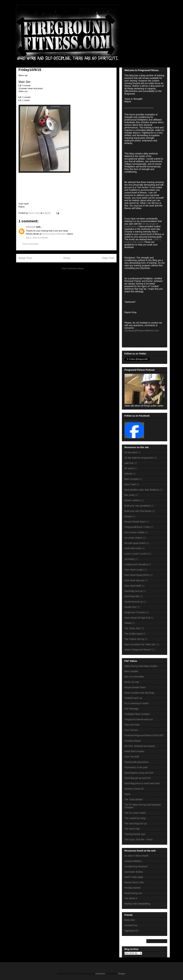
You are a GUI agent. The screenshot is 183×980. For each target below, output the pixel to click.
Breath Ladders (132, 500)
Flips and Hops (132, 725)
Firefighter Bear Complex (137, 714)
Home (67, 258)
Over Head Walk (133, 586)
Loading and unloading (136, 564)
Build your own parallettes (138, 506)
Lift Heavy (130, 559)
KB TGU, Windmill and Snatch (140, 746)
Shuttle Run (130, 607)
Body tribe (130, 920)
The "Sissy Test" (133, 628)
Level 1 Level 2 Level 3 (136, 554)
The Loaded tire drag (135, 818)
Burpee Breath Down (135, 522)
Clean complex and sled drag (139, 693)
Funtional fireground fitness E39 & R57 (144, 735)
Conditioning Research (136, 866)
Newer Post (25, 258)
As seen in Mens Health (137, 856)
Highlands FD (131, 931)
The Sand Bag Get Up (136, 824)
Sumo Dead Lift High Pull (137, 618)
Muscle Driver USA (134, 882)
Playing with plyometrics (137, 762)
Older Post (108, 258)
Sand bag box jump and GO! (139, 773)
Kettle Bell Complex (134, 751)
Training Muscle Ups (135, 834)
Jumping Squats (133, 741)
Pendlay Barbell (132, 888)
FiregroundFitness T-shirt (137, 527)
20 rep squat (131, 452)
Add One (129, 463)
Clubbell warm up (133, 698)
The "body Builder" (134, 799)
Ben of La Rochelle (134, 677)
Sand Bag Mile (132, 596)
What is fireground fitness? (138, 650)
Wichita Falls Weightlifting (137, 904)
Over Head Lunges (134, 570)
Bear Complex (132, 479)
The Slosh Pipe (132, 829)
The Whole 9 (131, 898)
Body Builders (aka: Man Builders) (142, 490)
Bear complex (132, 671)
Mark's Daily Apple (134, 877)
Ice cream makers (134, 538)
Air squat (129, 468)
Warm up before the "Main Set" (140, 644)
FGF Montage (132, 709)
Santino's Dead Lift (134, 789)
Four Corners (131, 730)
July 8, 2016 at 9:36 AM (37, 238)
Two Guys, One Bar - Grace (139, 839)
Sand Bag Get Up (133, 591)
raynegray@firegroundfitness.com (142, 331)
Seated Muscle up (134, 602)
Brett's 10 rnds (132, 682)
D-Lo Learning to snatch (137, 703)
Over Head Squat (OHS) (137, 575)
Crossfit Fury (131, 925)
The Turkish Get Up (134, 639)
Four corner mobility (135, 532)
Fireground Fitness (132, 421)
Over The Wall (132, 757)
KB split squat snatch (135, 543)
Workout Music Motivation (54, 234)
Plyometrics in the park (136, 767)
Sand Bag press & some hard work (142, 783)
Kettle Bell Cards (133, 548)
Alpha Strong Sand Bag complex (141, 666)
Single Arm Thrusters (135, 612)
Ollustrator (100, 974)
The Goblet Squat (133, 634)
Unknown (31, 227)
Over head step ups (134, 580)
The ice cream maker (135, 813)
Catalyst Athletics (133, 861)
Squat (128, 794)
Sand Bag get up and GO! (138, 778)
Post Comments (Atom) (73, 268)
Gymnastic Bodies (134, 872)
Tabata (128, 623)
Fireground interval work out (139, 719)
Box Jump (130, 495)
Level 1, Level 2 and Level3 (143, 241)
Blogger (122, 974)
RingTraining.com (133, 893)
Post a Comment (31, 244)
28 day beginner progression (139, 458)
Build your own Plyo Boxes (138, 511)
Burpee (128, 516)
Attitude (128, 474)
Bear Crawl (130, 484)
